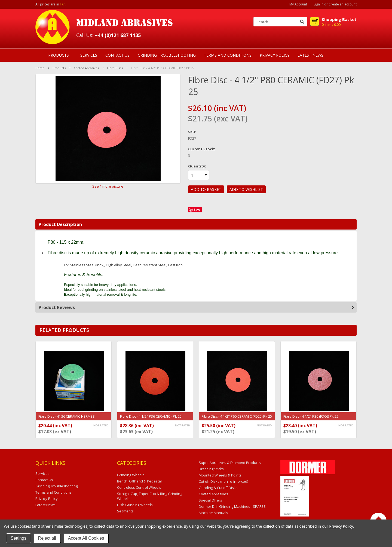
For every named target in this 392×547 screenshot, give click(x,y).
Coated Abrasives (86, 68)
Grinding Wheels (131, 475)
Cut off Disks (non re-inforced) (223, 481)
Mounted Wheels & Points (220, 475)
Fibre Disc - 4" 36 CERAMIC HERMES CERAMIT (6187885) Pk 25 (67, 419)
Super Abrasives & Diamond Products (230, 463)
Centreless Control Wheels (139, 487)
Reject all (47, 538)
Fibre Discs (115, 68)
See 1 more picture (108, 186)
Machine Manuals (213, 513)
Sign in (318, 4)
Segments (125, 511)
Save (197, 210)
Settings (19, 538)
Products (59, 55)
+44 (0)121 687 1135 (118, 35)
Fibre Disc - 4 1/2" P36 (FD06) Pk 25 (311, 416)
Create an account (343, 4)
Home (40, 68)
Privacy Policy (341, 526)
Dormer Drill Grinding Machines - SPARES (232, 506)
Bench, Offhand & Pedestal (139, 481)
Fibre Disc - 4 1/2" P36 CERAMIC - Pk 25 (151, 416)
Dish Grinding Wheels (135, 505)
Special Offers (210, 500)
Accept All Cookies (86, 538)
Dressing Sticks (211, 469)
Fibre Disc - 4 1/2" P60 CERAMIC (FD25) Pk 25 (237, 416)
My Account (298, 4)
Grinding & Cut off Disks (218, 488)
